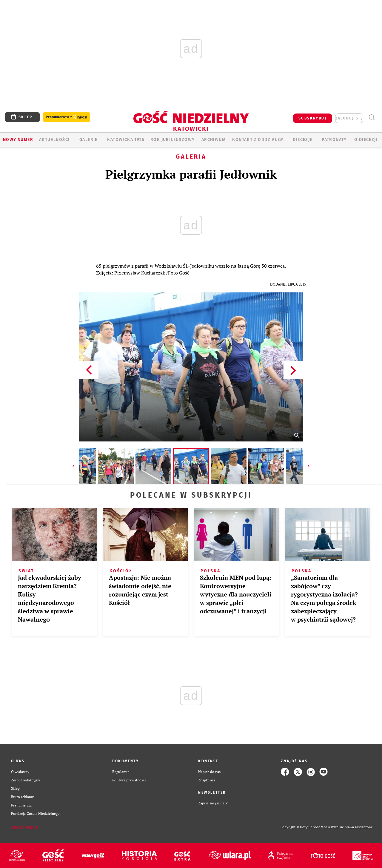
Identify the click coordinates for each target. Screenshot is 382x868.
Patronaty (334, 140)
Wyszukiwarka (372, 118)
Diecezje (302, 140)
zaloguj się (349, 118)
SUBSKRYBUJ (312, 118)
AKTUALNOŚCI (54, 140)
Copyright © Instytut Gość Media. (306, 827)
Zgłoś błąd (25, 827)
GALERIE (88, 140)
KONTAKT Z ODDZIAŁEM (258, 140)
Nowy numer (18, 140)
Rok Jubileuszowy (172, 140)
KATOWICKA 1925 (126, 140)
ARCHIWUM (214, 140)
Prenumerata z (67, 117)
